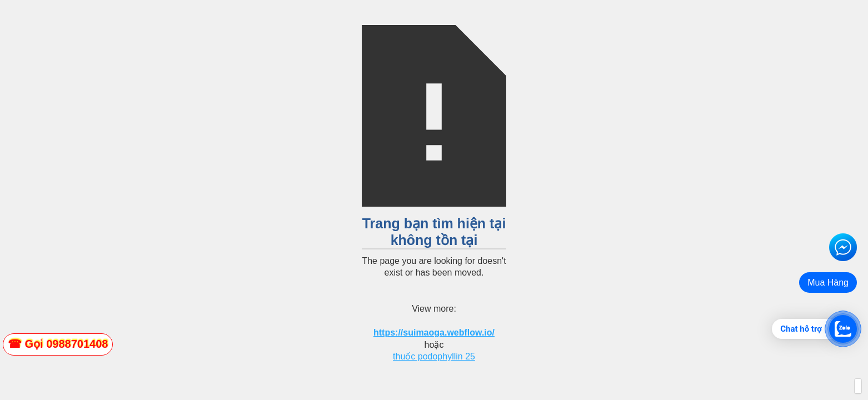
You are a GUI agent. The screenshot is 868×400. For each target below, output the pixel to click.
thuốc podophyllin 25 (434, 356)
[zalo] (58, 344)
